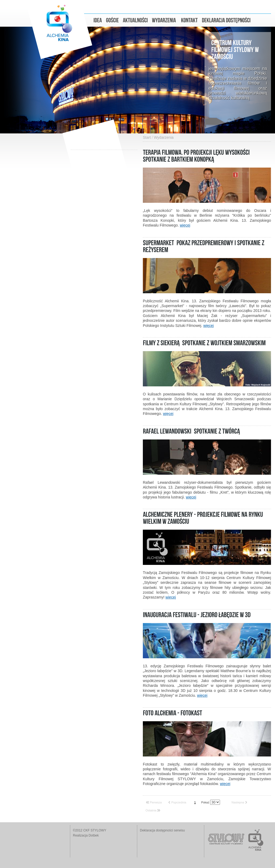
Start (147, 137)
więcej (185, 225)
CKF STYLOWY (95, 830)
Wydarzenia (164, 137)
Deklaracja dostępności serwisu (162, 830)
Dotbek (94, 835)
